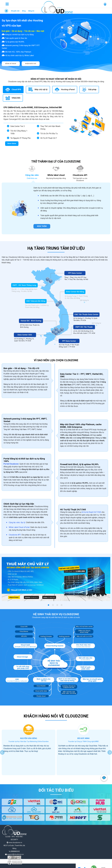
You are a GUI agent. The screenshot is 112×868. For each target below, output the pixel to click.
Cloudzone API (15, 535)
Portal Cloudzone (11, 464)
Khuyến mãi (15, 11)
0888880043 (14, 851)
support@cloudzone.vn (14, 854)
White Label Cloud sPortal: (19, 527)
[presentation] (2, 752)
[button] (48, 605)
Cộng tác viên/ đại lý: (17, 522)
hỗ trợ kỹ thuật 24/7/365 (91, 512)
